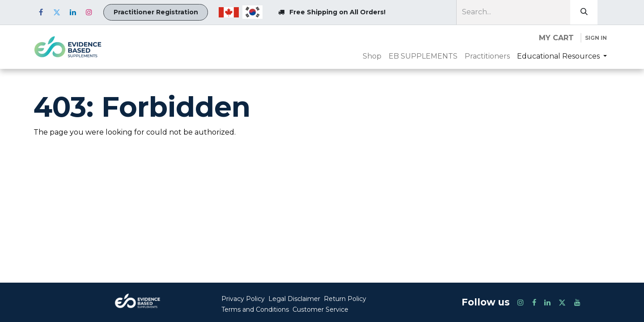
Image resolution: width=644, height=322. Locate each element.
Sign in (596, 38)
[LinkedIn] (73, 12)
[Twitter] (57, 12)
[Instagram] (89, 12)
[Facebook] (41, 12)
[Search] (584, 12)
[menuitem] (372, 56)
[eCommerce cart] (556, 38)
